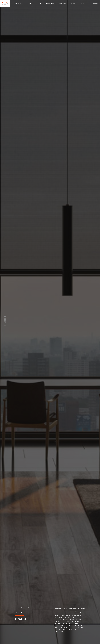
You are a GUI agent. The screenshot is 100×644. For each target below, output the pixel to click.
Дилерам (73, 3)
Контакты (83, 3)
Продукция (19, 3)
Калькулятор (31, 3)
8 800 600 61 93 (95, 3)
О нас (40, 3)
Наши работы (63, 3)
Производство (50, 3)
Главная (17, 608)
